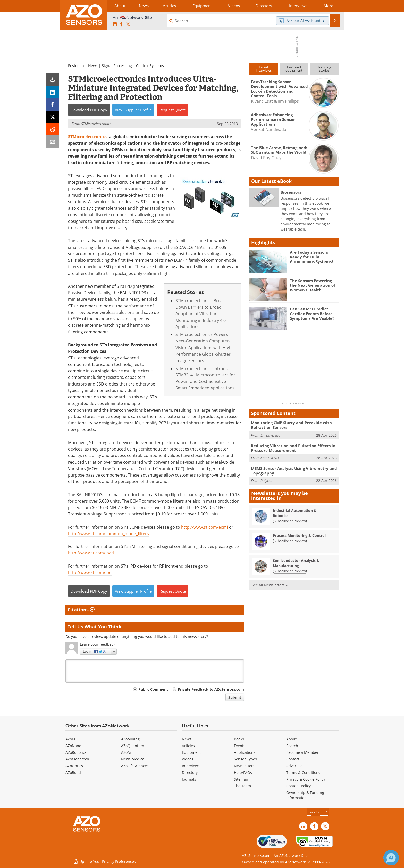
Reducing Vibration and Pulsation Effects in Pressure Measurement (293, 448)
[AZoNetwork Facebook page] (121, 24)
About (291, 739)
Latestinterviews (264, 69)
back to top (318, 812)
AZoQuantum (133, 746)
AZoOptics (74, 766)
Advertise (294, 766)
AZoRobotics (76, 752)
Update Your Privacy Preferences (104, 861)
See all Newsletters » (270, 585)
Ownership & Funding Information (305, 795)
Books (239, 739)
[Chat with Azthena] (391, 858)
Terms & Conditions (303, 772)
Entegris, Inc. (271, 435)
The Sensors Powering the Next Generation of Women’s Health (313, 285)
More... (330, 6)
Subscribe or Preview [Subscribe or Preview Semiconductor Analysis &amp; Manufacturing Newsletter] (290, 571)
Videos (188, 759)
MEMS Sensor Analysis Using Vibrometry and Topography (294, 471)
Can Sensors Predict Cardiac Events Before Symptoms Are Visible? (312, 314)
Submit (235, 697)
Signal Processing (117, 66)
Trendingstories (324, 69)
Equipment (191, 752)
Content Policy (298, 786)
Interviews (191, 766)
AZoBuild (73, 772)
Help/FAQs (243, 772)
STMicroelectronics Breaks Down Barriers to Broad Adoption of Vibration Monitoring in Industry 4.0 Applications (201, 314)
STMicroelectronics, (88, 137)
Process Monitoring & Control (299, 535)
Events (240, 746)
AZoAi (126, 752)
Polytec (266, 481)
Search (292, 746)
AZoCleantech (77, 759)
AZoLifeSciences (135, 766)
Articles (188, 746)
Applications (245, 752)
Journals (189, 779)
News (93, 66)
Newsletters (244, 766)
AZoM (70, 739)
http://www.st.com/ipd (90, 572)
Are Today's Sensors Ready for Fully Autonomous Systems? (312, 257)
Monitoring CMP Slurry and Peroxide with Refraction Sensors (291, 425)
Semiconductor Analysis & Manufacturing (296, 563)
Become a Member (302, 752)
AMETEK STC (270, 458)
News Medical (133, 759)
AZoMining (130, 739)
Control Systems (150, 66)
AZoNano (73, 746)
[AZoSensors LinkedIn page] (115, 24)
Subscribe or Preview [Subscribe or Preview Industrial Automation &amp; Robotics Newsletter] (290, 521)
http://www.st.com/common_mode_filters (108, 534)
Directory (190, 772)
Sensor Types (245, 759)
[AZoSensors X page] (128, 24)
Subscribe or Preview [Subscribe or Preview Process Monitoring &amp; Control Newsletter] (290, 541)
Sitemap (241, 779)
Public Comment (153, 689)
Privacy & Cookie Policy (306, 779)
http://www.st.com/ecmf (205, 527)
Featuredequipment (294, 69)
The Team (242, 786)
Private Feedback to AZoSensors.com (211, 689)
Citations (81, 610)
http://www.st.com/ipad (91, 553)
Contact (293, 759)
